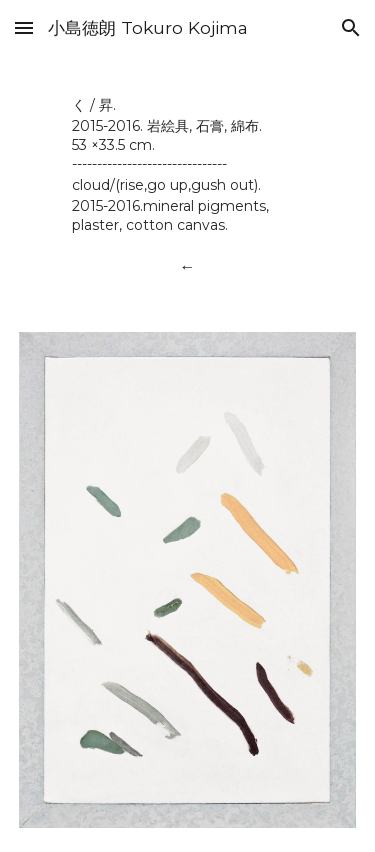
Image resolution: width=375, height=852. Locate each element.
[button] (24, 27)
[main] (187, 164)
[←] (187, 266)
